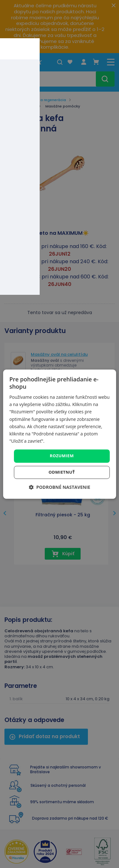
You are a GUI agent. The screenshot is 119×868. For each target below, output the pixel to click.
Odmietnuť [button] (62, 472)
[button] (60, 487)
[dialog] (59, 434)
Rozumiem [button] (62, 456)
